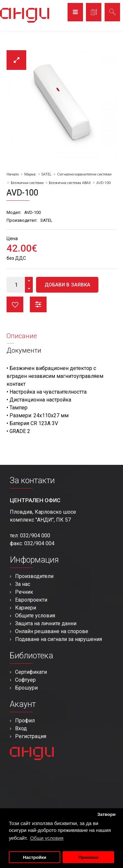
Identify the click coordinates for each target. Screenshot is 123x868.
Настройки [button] (35, 857)
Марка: (30, 174)
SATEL (46, 174)
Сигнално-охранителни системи (84, 174)
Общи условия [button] (47, 838)
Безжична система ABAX (70, 183)
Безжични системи (27, 183)
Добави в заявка (67, 285)
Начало (13, 174)
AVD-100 (103, 183)
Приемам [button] (88, 857)
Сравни (38, 304)
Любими (15, 304)
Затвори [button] (107, 814)
